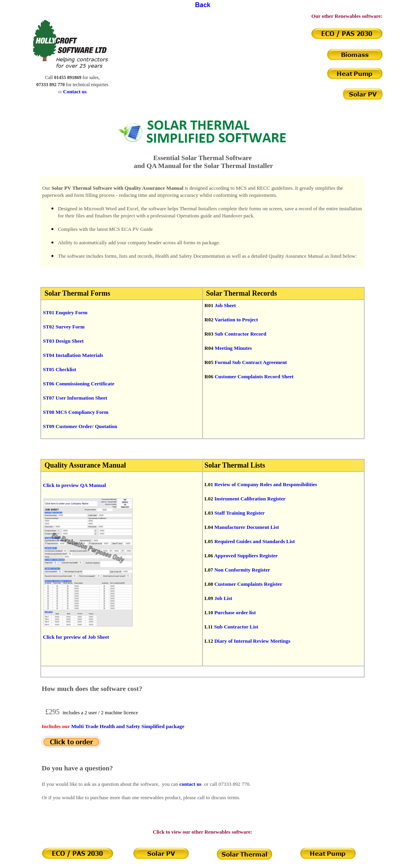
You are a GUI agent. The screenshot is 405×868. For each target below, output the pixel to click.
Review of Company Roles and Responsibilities (266, 484)
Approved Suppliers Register (246, 556)
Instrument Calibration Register (250, 499)
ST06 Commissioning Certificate (79, 384)
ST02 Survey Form (63, 327)
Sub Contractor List (236, 627)
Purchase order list (235, 612)
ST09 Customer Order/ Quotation (80, 426)
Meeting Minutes (233, 348)
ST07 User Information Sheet (75, 398)
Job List (223, 598)
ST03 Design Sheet (63, 341)
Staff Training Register (239, 513)
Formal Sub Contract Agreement (251, 362)
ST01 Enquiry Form (65, 312)
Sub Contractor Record (240, 334)
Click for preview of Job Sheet (76, 637)
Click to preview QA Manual (74, 485)
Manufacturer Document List (247, 527)
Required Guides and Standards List (255, 541)
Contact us (75, 92)
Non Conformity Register (242, 570)
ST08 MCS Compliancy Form (76, 412)
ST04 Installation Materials (73, 355)
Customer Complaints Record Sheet (254, 376)
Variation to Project (236, 320)
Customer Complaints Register (248, 584)
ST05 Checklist (59, 369)
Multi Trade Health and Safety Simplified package (128, 726)
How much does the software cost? (92, 689)
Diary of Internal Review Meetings (252, 641)
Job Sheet (225, 305)
